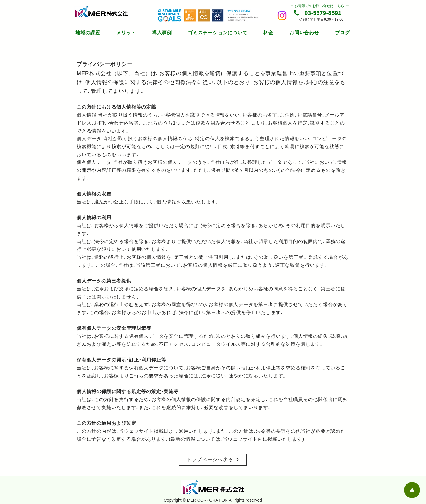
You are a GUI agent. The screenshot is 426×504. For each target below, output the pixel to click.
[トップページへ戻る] (213, 460)
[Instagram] (282, 16)
